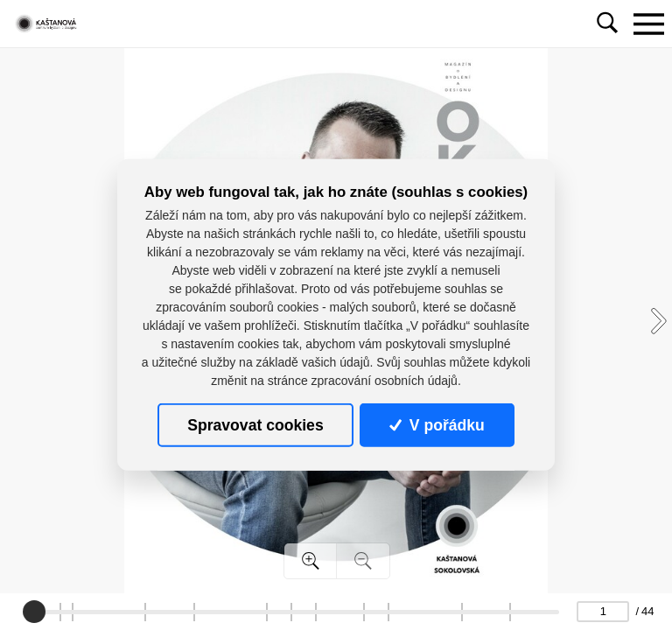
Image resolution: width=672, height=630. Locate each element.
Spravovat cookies (255, 425)
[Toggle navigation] (648, 24)
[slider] (34, 612)
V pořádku (437, 425)
